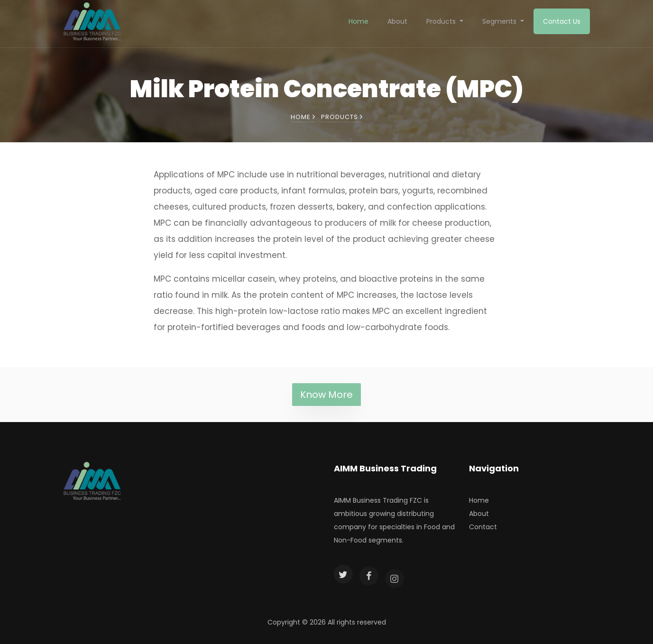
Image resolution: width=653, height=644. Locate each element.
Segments (500, 21)
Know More (326, 395)
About (397, 21)
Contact (483, 527)
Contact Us (562, 21)
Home (359, 21)
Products (442, 21)
